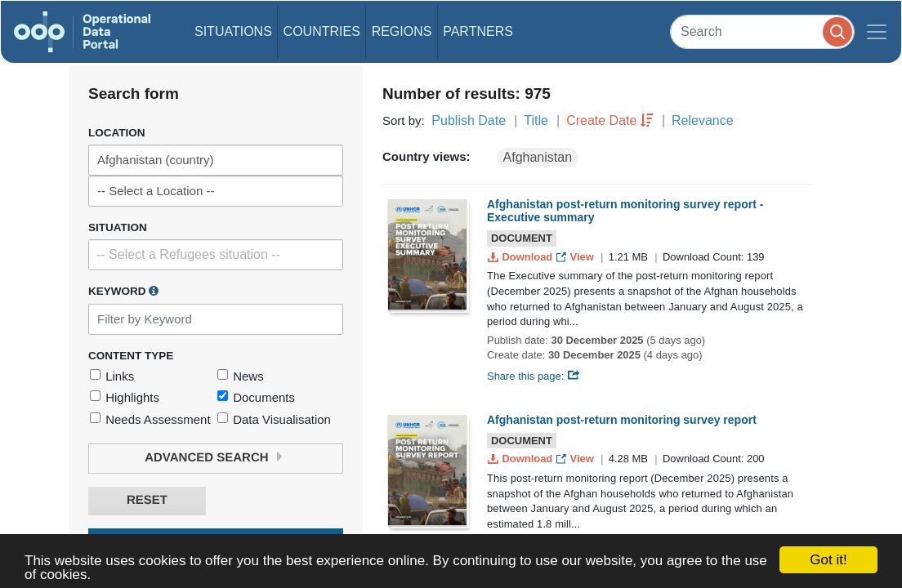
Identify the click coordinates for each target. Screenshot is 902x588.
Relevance (703, 120)
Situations (233, 31)
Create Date (601, 120)
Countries (322, 31)
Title (536, 120)
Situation (118, 227)
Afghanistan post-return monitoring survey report (622, 420)
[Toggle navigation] (877, 32)
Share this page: (534, 376)
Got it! (828, 560)
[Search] (762, 31)
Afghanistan (538, 157)
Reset (147, 500)
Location (117, 133)
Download (522, 257)
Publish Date (469, 120)
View (576, 257)
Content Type (131, 356)
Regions (402, 31)
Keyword (123, 291)
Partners (478, 31)
